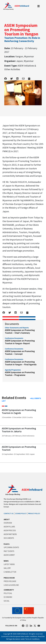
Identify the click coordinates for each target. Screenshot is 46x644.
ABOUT (7, 519)
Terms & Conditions (32, 639)
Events (7, 544)
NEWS (6, 561)
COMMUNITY (9, 590)
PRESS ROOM (9, 578)
